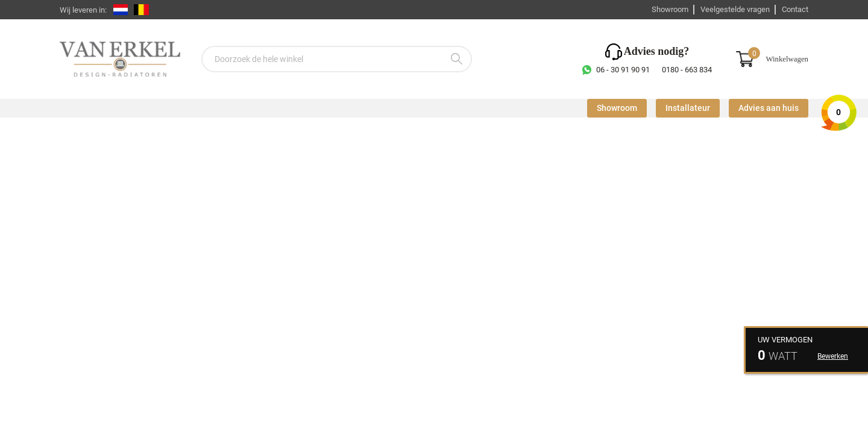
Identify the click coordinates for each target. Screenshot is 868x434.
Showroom (670, 9)
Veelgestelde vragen (735, 9)
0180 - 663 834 (687, 70)
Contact (795, 9)
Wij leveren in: (83, 10)
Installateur (688, 108)
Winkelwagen (787, 59)
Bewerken (833, 356)
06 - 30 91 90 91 (623, 70)
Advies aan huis (769, 108)
